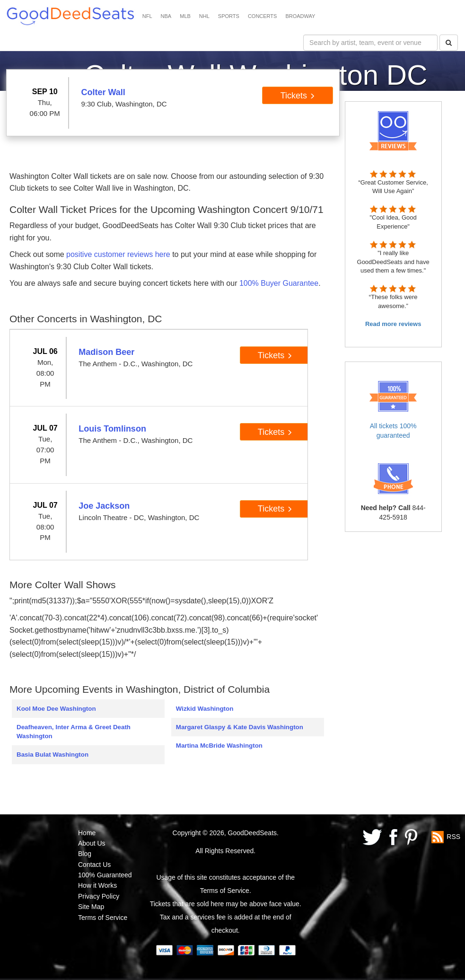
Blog (85, 854)
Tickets (298, 96)
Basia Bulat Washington (53, 755)
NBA (166, 16)
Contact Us (94, 865)
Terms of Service (103, 918)
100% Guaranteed (105, 875)
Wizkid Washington (205, 709)
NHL (204, 16)
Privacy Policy (99, 896)
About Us (92, 843)
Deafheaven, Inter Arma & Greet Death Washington (74, 732)
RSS (453, 836)
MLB (185, 16)
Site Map (91, 907)
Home (87, 833)
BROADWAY (300, 16)
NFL (147, 16)
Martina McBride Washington (219, 746)
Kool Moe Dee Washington (56, 709)
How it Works (97, 885)
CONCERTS (263, 16)
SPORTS (229, 16)
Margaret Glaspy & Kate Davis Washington (240, 727)
